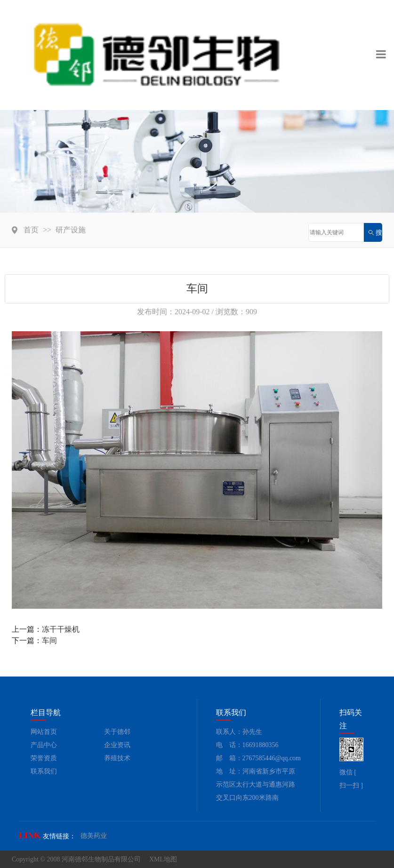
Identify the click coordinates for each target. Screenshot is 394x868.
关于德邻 (117, 732)
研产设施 (71, 230)
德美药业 (94, 836)
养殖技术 (117, 758)
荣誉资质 (44, 758)
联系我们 (44, 771)
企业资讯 (117, 745)
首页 (31, 230)
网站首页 (44, 732)
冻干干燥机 (61, 629)
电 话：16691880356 (247, 745)
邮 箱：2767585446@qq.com (259, 758)
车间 (49, 641)
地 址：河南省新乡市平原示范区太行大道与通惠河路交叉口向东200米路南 (256, 784)
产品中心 (44, 745)
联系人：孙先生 (239, 732)
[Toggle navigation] (381, 55)
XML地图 (163, 859)
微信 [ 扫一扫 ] (351, 779)
